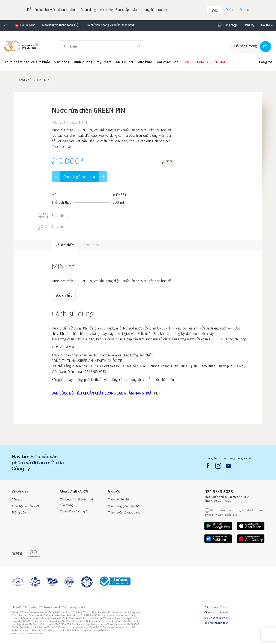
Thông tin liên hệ (119, 500)
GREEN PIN (124, 63)
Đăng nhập (230, 26)
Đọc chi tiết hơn (237, 11)
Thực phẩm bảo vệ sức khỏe (27, 63)
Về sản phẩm (65, 246)
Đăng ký (249, 26)
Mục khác (145, 63)
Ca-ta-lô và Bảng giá (73, 512)
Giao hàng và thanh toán (60, 26)
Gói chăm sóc (168, 63)
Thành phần (90, 246)
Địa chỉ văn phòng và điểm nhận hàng (110, 26)
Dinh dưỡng (83, 63)
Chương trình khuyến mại (204, 63)
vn (5, 26)
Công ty (265, 63)
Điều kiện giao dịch (216, 618)
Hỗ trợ (265, 26)
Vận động (62, 63)
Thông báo (19, 513)
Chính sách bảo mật (216, 613)
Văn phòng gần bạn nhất (124, 506)
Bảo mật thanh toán (216, 623)
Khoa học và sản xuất (25, 506)
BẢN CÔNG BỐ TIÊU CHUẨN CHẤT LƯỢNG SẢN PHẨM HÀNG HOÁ (102, 394)
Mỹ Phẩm (104, 63)
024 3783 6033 (219, 492)
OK (215, 11)
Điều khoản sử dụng (216, 608)
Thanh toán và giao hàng (124, 513)
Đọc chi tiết (64, 296)
